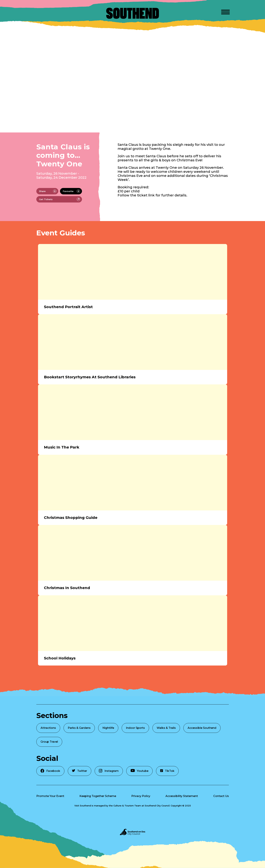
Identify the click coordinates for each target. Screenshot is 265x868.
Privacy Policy (141, 796)
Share (48, 191)
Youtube (139, 771)
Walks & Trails (166, 728)
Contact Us (221, 796)
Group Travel (49, 742)
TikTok (167, 771)
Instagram (109, 771)
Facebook (50, 771)
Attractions (48, 728)
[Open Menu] (225, 11)
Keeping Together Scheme (98, 796)
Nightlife (108, 728)
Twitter (80, 771)
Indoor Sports (135, 728)
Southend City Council (157, 806)
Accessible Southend (202, 728)
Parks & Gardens (79, 728)
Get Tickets (60, 199)
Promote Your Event (50, 796)
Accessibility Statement (182, 796)
